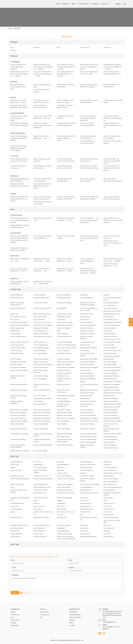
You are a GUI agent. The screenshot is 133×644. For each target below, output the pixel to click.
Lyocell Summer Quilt (40, 476)
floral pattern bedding (41, 328)
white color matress (40, 317)
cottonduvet (108, 512)
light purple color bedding (42, 418)
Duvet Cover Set (39, 506)
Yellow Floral (61, 506)
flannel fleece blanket (17, 328)
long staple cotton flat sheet (66, 348)
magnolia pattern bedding (19, 421)
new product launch (64, 525)
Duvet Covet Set (109, 503)
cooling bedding (62, 424)
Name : (13, 560)
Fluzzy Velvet (15, 506)
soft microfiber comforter (42, 390)
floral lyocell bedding (64, 298)
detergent (107, 531)
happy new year (109, 515)
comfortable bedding (110, 439)
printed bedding (109, 359)
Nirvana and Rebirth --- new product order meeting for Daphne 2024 (89, 220)
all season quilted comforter (20, 342)
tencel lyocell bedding (64, 303)
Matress (13, 194)
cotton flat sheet (16, 351)
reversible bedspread (64, 401)
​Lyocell (12, 512)
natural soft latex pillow (18, 348)
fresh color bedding (110, 353)
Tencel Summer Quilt (40, 490)
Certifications (15, 620)
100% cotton (107, 525)
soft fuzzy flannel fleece (111, 325)
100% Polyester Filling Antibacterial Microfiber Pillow (18, 87)
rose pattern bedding (110, 448)
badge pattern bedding (65, 322)
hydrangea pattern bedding (113, 393)
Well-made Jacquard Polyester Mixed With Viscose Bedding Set (43, 125)
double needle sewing (111, 387)
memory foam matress (65, 314)
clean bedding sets (63, 531)
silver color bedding (110, 362)
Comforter (14, 156)
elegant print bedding (87, 393)
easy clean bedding (110, 348)
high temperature (39, 531)
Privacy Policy (15, 625)
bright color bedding (64, 328)
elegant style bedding (41, 362)
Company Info (44, 612)
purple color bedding (87, 365)
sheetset (37, 503)
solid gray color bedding (88, 379)
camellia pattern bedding (112, 390)
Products (37, 48)
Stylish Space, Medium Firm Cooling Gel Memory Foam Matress (19, 199)
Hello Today (15, 256)
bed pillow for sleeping (87, 334)
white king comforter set (112, 339)
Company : (71, 568)
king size (83, 382)
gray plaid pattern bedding (42, 399)
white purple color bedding (66, 396)
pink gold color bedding (111, 376)
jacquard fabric (109, 317)
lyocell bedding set (63, 465)
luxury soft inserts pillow (18, 336)
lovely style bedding (110, 373)
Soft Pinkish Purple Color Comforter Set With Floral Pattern (112, 161)
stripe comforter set (64, 384)
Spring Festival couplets (41, 517)
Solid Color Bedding (18, 133)
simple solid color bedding (89, 348)
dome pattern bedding (64, 413)
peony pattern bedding (18, 418)
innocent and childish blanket (66, 345)
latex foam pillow (109, 345)
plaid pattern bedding (64, 353)
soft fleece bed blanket (88, 325)
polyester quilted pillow (41, 334)
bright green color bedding (89, 359)
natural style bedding (17, 424)
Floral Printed (84, 501)
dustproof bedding (40, 351)
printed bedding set (87, 298)
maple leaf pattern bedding (113, 404)
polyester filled (15, 331)
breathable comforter (87, 342)
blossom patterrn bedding (19, 370)
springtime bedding (63, 359)
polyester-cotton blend (88, 465)
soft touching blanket (41, 345)
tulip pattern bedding (64, 410)
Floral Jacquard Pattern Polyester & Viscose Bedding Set (113, 118)
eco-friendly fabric (110, 305)
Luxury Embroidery (16, 509)
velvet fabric (38, 509)
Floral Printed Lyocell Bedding (20, 479)
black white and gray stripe (112, 351)
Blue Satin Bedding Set (111, 482)
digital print (61, 470)
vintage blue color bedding (66, 367)
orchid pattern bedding (18, 439)
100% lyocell (84, 525)
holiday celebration (17, 534)
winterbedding (62, 509)
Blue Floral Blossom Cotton (42, 487)
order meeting (15, 537)
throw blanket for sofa (111, 320)
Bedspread (14, 176)
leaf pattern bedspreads (88, 401)
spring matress (85, 317)
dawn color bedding (110, 445)
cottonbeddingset (16, 462)
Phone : (70, 560)
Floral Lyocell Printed (87, 509)
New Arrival (14, 279)
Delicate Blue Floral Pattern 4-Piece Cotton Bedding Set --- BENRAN (113, 67)
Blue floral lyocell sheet (111, 303)
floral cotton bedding (87, 476)
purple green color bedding (112, 382)
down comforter (62, 473)
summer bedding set (64, 295)
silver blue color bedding (18, 413)
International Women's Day (66, 493)
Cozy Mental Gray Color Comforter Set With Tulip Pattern (112, 168)
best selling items (39, 528)
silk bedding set (39, 465)
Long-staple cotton (40, 493)
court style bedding (40, 379)
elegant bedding (109, 396)
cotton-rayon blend (40, 468)
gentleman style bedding (112, 418)
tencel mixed (108, 331)
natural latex (61, 320)
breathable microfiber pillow (43, 336)
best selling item (109, 528)
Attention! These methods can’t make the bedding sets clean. (90, 238)
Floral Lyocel (107, 506)
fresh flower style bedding (112, 367)
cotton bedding (62, 399)
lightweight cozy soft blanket (43, 325)
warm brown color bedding (66, 418)
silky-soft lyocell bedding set (113, 487)
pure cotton (38, 462)
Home (10, 28)
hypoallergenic (62, 308)
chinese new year (16, 517)
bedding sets (61, 528)
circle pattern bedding (87, 429)
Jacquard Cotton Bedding (65, 479)
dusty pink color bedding (18, 362)
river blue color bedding (88, 442)
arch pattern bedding (111, 413)
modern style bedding (41, 429)
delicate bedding (109, 442)
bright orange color (40, 342)
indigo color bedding (64, 429)
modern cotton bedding (65, 484)
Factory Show (85, 48)
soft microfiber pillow (40, 331)
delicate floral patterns (18, 308)
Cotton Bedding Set (87, 470)
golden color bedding (64, 365)
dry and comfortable (40, 303)
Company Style (45, 615)
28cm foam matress (87, 314)
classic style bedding (87, 376)
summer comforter (40, 537)
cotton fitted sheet (63, 351)
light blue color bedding (65, 415)
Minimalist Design (86, 503)
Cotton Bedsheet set (17, 503)
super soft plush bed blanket (20, 325)
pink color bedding (63, 421)
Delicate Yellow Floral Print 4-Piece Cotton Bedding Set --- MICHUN (90, 67)
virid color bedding (16, 365)
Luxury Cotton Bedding (111, 479)
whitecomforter (85, 512)
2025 (82, 515)
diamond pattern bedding (19, 384)
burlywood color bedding (88, 437)
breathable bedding (17, 353)
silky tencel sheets (109, 484)
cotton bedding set (17, 295)
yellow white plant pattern (112, 370)
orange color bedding (87, 424)
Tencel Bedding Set (86, 487)
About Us (13, 50)
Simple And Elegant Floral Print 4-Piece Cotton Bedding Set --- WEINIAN (43, 67)
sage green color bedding (19, 390)
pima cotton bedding (110, 415)
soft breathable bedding (88, 439)
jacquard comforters (110, 336)
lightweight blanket (86, 328)
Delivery (13, 612)
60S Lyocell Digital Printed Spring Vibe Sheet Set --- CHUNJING (65, 74)
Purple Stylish (61, 503)
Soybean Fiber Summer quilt (113, 473)
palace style (14, 314)
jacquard (106, 295)
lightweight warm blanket (65, 325)
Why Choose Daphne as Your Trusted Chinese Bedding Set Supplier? (20, 220)
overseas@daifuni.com (110, 622)
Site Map (17, 28)
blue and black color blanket (113, 322)
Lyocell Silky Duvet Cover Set (89, 493)
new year (60, 515)
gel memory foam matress (112, 311)
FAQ (41, 617)
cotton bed (61, 462)
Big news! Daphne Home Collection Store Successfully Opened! (113, 220)
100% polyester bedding (18, 367)
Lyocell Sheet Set (86, 506)
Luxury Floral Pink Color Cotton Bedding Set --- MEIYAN (88, 261)
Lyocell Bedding (108, 476)
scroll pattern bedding (87, 362)
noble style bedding (87, 413)
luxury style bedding (40, 353)
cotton (13, 487)
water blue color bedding (42, 421)
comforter (107, 534)
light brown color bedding (42, 413)
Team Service (15, 615)
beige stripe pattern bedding (20, 451)
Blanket (13, 97)
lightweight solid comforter (89, 390)
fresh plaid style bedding (65, 445)
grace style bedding (110, 365)
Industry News (16, 233)
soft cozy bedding (86, 322)
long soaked (84, 531)
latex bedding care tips (111, 517)
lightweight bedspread (111, 399)
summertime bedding (41, 376)
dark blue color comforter (112, 407)
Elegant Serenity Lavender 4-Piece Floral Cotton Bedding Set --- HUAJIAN (20, 74)
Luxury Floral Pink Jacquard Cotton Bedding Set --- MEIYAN (19, 118)
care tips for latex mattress (19, 525)
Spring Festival (62, 517)
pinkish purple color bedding (89, 367)
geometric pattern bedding (112, 434)
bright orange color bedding (19, 410)
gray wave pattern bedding (112, 421)
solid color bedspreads (111, 401)
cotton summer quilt (64, 487)
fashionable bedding (110, 437)
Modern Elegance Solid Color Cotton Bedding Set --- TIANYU (66, 138)
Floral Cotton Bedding (64, 476)
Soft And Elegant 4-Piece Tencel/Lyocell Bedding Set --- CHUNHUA (66, 67)
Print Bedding (15, 62)
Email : (13, 568)
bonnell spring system (64, 317)
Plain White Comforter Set (65, 512)
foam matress (15, 320)
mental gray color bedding (42, 410)
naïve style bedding (63, 437)
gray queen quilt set (40, 404)
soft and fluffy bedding (65, 342)
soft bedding (84, 351)
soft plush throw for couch (42, 322)
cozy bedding (38, 401)
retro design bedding (40, 367)
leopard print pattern (17, 345)
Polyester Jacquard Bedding (43, 479)
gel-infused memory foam (42, 314)
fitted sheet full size (110, 379)
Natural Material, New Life (88, 537)
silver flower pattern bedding (43, 365)
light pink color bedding (64, 434)
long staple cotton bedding (19, 434)
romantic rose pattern (64, 373)
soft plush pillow (15, 334)
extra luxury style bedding (65, 362)
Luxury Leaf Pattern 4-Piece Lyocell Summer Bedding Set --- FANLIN (43, 74)
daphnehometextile (17, 484)
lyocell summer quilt (17, 298)
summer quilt (15, 465)
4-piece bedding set (110, 468)
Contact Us (107, 48)
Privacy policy (26, 593)
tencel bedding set (40, 295)
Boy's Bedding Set (109, 490)
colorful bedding (16, 359)
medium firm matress (111, 308)
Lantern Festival (109, 509)
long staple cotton (63, 376)
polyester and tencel (87, 331)
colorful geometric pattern (112, 342)
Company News (16, 215)
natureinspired (108, 498)
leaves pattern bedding (88, 415)
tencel (106, 501)
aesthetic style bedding (88, 434)
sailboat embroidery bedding (43, 445)
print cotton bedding (40, 451)
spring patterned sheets (42, 298)
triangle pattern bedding (112, 356)
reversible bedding (86, 396)
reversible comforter (64, 370)
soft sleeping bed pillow (41, 348)
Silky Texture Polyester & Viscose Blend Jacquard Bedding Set (88, 118)
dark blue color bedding (18, 415)
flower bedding (85, 370)
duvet (36, 501)
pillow (59, 331)
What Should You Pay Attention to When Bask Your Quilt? (113, 243)
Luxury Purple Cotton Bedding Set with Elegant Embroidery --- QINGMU (88, 271)
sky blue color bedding (41, 424)
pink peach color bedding (18, 429)
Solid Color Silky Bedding (65, 498)
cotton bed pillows (110, 334)
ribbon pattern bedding (41, 415)
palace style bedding (110, 410)
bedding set (84, 295)
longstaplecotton (86, 490)
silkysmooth (84, 498)
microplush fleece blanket (19, 322)
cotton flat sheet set (41, 498)
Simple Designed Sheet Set (42, 308)
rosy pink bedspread (87, 373)
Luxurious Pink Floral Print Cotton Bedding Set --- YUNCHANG (18, 67)
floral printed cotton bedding (90, 484)
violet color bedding (87, 410)
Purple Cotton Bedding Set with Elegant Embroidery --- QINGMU (19, 138)
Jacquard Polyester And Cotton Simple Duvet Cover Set (112, 125)
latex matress (85, 320)
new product (84, 528)
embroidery (61, 468)
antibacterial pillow (110, 328)
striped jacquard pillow (64, 336)
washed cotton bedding (111, 384)
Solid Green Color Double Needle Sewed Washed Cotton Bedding (18, 148)
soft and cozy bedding (41, 359)
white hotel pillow (63, 334)
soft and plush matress (18, 317)
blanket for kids (85, 345)
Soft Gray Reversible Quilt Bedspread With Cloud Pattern (42, 186)
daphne (13, 468)
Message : (15, 575)
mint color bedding (40, 396)
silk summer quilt (16, 470)
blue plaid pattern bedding (89, 418)
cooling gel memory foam (112, 314)
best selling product (17, 528)
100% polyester (15, 531)
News (59, 48)
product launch (109, 537)
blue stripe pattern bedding (89, 421)
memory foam (38, 534)
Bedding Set (107, 462)
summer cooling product (42, 525)
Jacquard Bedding (17, 113)
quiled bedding (85, 399)
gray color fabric (39, 320)
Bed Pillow (14, 82)
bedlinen (60, 501)
